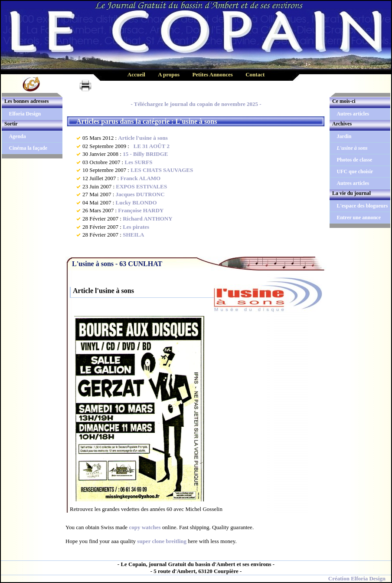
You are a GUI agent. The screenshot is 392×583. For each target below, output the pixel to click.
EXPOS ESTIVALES (141, 186)
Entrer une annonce (359, 217)
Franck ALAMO (140, 178)
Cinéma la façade (28, 148)
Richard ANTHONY (147, 219)
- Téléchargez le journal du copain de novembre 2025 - (196, 104)
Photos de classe (354, 160)
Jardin (344, 136)
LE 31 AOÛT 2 (150, 146)
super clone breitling (162, 541)
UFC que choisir (355, 171)
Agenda (17, 136)
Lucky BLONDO (136, 203)
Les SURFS (138, 162)
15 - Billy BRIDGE (145, 154)
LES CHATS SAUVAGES (162, 170)
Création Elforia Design (357, 578)
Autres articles (353, 114)
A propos (169, 74)
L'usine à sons (352, 148)
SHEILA (133, 235)
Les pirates (136, 227)
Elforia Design (25, 114)
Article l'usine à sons (143, 138)
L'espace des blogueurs (362, 206)
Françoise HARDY (141, 210)
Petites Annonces (212, 74)
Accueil (136, 74)
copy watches (145, 527)
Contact (255, 74)
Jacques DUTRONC (140, 194)
